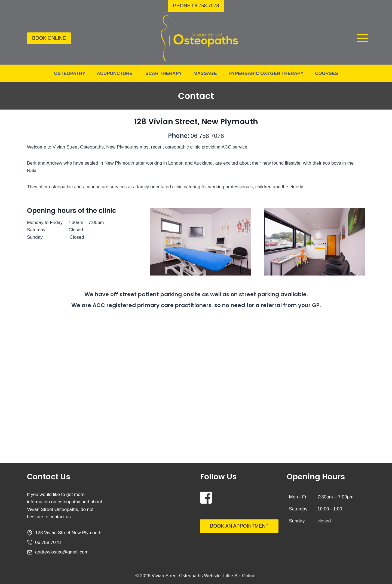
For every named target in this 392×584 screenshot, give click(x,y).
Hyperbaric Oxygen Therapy (266, 73)
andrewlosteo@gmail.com (62, 552)
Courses (326, 73)
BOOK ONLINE (49, 38)
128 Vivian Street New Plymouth (68, 533)
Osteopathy (70, 73)
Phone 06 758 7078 (196, 6)
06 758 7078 (207, 136)
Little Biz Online (239, 576)
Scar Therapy (164, 73)
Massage (205, 73)
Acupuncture (115, 73)
